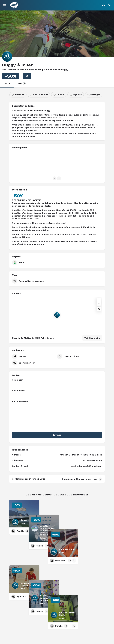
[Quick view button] (35, 531)
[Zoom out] (99, 304)
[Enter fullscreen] (99, 309)
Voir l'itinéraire (92, 338)
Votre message (57, 415)
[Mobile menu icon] (4, 5)
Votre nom (57, 383)
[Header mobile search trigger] (110, 5)
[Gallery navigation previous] (55, 178)
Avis (22, 84)
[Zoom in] (99, 300)
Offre (7, 84)
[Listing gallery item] (27, 163)
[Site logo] (14, 5)
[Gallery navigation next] (59, 178)
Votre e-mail (57, 394)
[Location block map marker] (57, 315)
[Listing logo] (7, 57)
